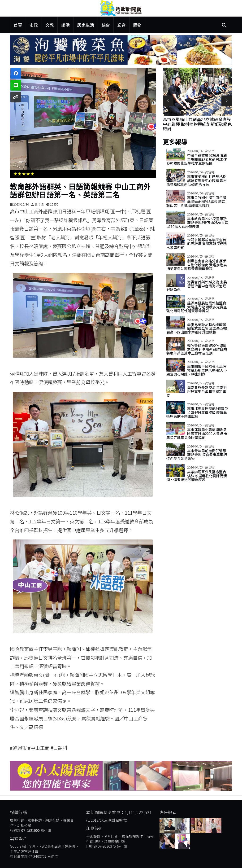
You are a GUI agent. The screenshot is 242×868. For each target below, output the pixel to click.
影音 (121, 25)
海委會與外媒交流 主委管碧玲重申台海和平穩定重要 (197, 391)
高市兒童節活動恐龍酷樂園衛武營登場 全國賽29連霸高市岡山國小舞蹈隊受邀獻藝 (197, 328)
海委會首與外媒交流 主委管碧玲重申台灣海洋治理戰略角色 (197, 286)
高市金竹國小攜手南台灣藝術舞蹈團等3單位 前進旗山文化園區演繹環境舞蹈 (196, 201)
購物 (137, 25)
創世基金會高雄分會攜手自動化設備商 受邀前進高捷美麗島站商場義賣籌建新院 (197, 265)
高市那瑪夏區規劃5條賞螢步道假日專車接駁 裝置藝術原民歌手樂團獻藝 (197, 412)
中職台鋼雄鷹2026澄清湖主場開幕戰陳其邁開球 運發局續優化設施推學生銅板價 (197, 159)
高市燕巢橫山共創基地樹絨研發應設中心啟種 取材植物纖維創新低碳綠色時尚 (197, 124)
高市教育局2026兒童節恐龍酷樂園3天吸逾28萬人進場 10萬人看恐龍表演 (197, 223)
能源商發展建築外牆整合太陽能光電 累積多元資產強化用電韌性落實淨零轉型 (197, 307)
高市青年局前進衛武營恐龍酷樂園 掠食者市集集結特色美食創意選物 (197, 455)
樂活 (65, 25)
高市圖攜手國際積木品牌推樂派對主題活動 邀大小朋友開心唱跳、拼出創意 (197, 370)
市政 (34, 25)
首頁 (18, 25)
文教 (50, 25)
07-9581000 (30, 830)
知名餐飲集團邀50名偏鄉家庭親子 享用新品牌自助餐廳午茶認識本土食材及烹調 (197, 349)
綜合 (106, 25)
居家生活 (86, 25)
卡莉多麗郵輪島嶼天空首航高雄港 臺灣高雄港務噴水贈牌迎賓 (197, 244)
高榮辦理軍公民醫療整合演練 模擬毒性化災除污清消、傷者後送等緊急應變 (197, 476)
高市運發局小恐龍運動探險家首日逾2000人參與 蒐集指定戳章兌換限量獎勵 (197, 434)
